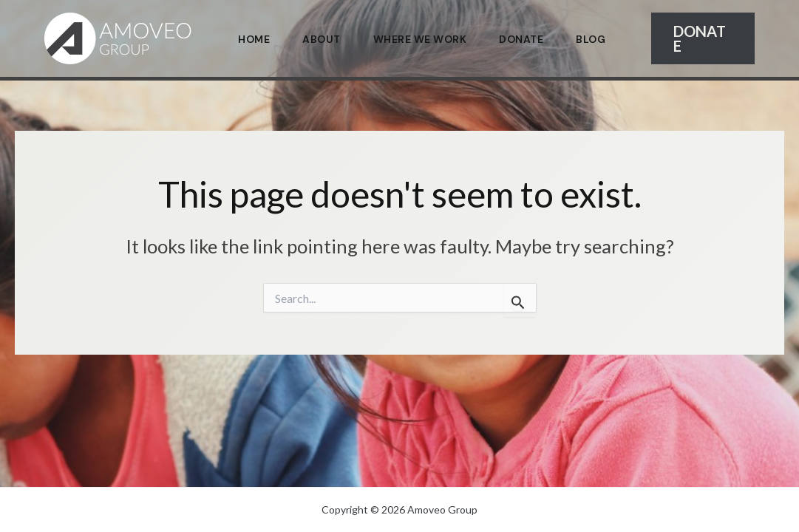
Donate (521, 39)
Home (254, 39)
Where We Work (420, 39)
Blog (591, 39)
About (322, 39)
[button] (703, 38)
